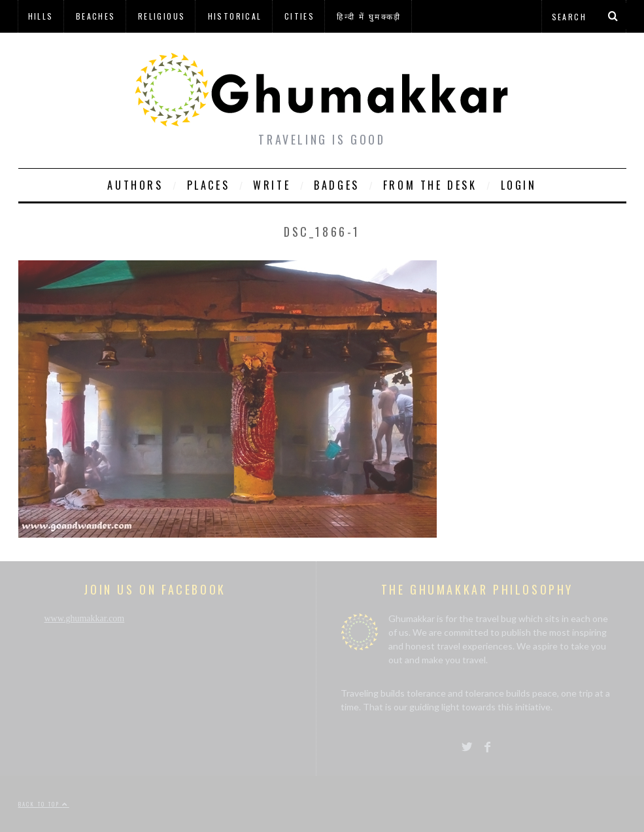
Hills (41, 16)
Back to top (44, 804)
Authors (135, 185)
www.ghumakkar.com (85, 618)
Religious (162, 16)
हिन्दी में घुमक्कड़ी (369, 16)
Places (209, 185)
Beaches (96, 16)
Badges (337, 185)
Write (272, 185)
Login (519, 185)
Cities (299, 16)
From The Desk (430, 185)
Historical (235, 16)
